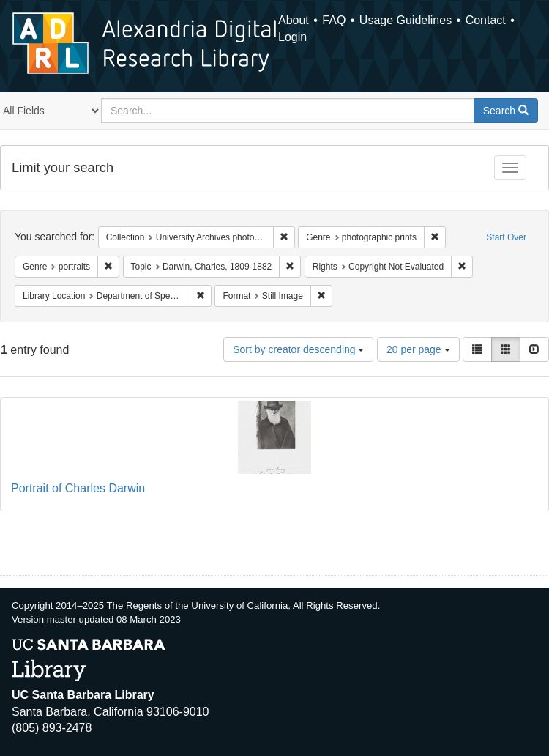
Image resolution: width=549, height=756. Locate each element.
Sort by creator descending (298, 349)
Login (292, 37)
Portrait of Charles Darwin (78, 488)
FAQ (334, 20)
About (294, 20)
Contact (486, 20)
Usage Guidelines (406, 20)
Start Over (506, 237)
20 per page (418, 349)
